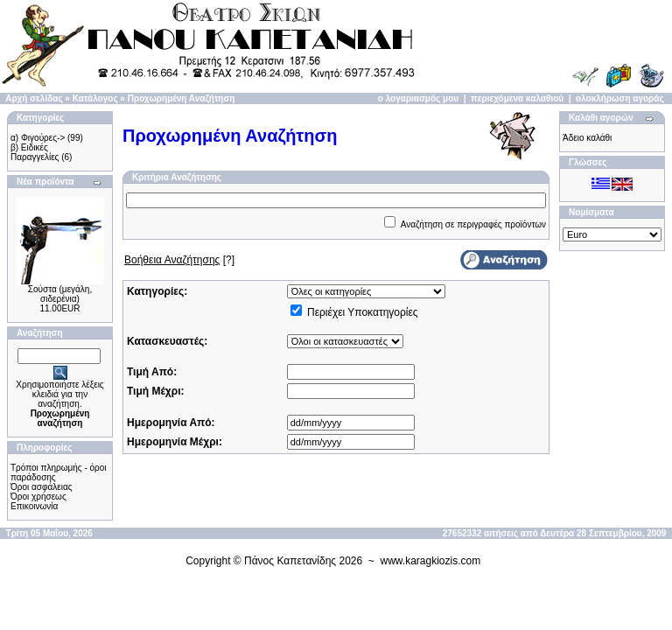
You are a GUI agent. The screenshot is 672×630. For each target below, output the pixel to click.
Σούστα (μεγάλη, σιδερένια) (60, 294)
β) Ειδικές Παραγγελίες (35, 152)
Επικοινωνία (34, 506)
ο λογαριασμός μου (418, 98)
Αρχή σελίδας (34, 98)
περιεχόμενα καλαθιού (517, 98)
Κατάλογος (95, 98)
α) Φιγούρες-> (38, 138)
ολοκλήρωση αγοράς (620, 98)
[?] (179, 260)
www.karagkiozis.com (431, 561)
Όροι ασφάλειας (42, 487)
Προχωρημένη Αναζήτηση (182, 98)
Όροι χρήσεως (38, 497)
